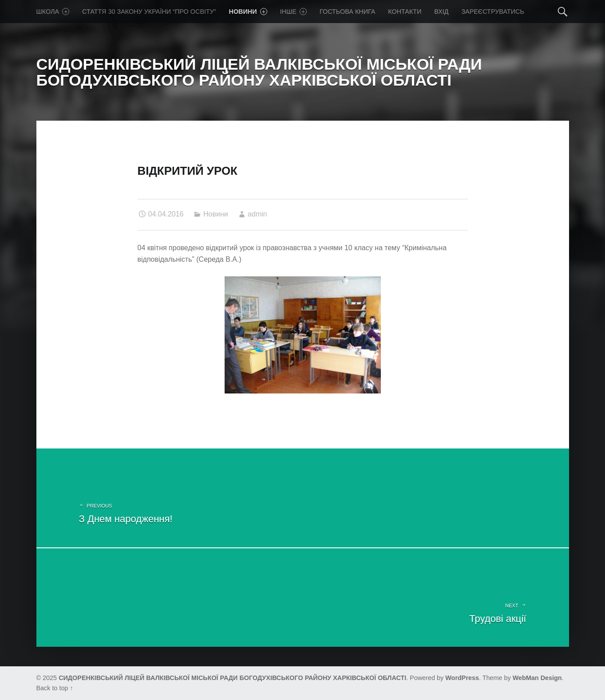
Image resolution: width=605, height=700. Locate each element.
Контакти (405, 12)
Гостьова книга (347, 12)
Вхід (441, 12)
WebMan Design (537, 678)
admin (257, 214)
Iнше (294, 12)
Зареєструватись (493, 12)
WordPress (462, 678)
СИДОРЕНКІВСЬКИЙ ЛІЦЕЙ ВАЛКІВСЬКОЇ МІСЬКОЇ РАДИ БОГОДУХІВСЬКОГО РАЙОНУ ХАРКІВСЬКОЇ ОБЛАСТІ (232, 678)
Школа (53, 12)
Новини (248, 12)
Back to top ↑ (55, 688)
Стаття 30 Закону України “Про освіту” (149, 12)
